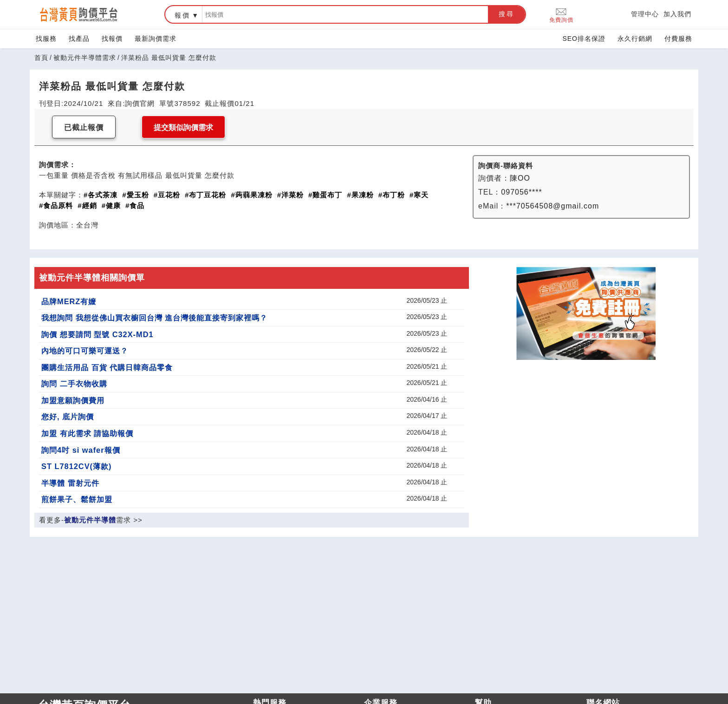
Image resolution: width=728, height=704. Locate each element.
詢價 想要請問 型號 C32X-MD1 (97, 334)
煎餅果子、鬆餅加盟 (77, 499)
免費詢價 (561, 15)
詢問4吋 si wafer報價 (81, 450)
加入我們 (677, 14)
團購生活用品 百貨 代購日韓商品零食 (107, 367)
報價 (182, 15)
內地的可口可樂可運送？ (85, 351)
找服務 (46, 39)
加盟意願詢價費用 (73, 400)
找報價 (112, 39)
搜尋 (507, 14)
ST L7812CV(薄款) (76, 466)
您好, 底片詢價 (68, 417)
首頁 (41, 58)
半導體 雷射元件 (70, 483)
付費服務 (678, 39)
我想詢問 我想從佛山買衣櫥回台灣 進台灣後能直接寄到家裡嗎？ (154, 318)
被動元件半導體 (90, 520)
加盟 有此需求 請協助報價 (87, 433)
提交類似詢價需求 (183, 127)
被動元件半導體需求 (85, 58)
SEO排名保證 (584, 39)
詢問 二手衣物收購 (74, 384)
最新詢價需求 (156, 39)
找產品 (79, 39)
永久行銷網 (635, 39)
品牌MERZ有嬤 (69, 301)
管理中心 (645, 14)
